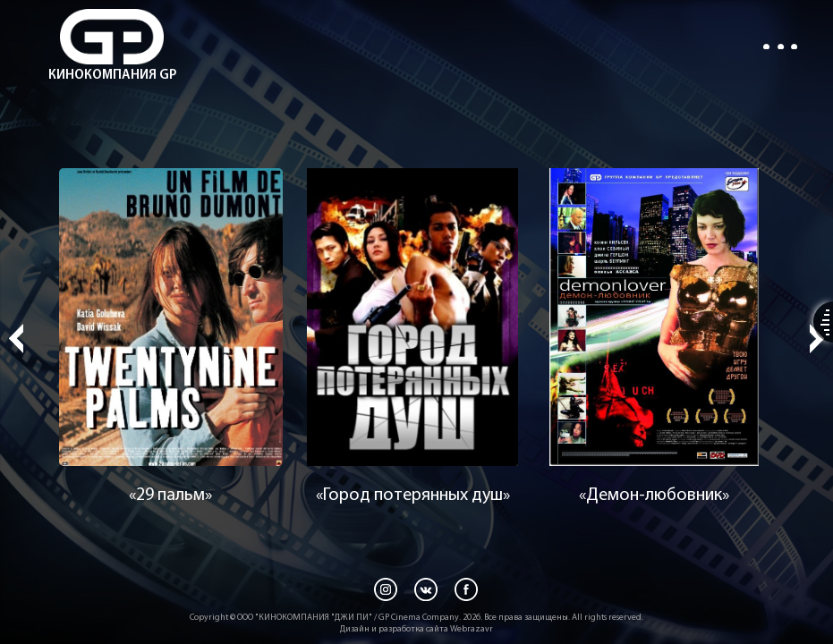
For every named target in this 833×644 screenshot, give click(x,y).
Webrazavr (472, 629)
